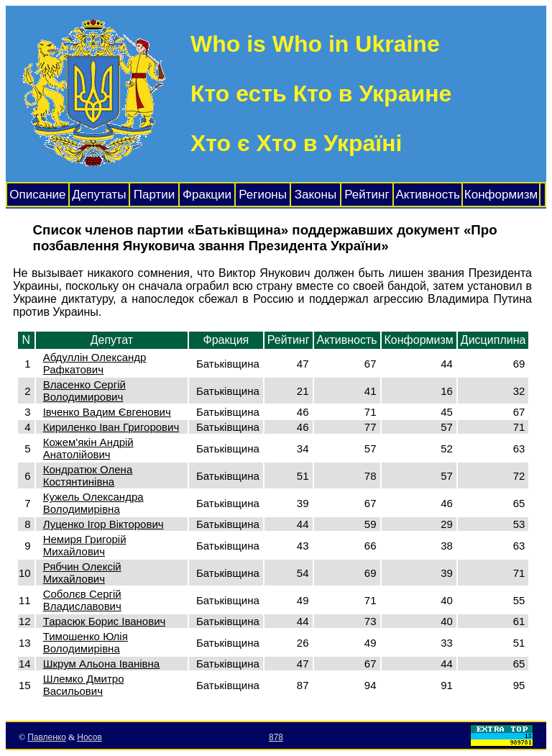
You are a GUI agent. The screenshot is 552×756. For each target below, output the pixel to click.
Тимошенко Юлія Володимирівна (86, 642)
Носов (89, 737)
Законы (316, 195)
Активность (428, 195)
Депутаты (99, 195)
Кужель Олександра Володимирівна (93, 503)
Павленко (47, 737)
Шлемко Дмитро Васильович (84, 685)
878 (276, 737)
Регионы (263, 195)
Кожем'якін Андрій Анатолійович (88, 448)
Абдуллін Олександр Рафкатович (95, 363)
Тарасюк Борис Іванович (105, 621)
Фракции (207, 195)
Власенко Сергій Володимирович (84, 391)
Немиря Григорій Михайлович (85, 545)
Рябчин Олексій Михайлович (82, 573)
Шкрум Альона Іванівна (102, 664)
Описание (37, 195)
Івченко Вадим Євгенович (107, 412)
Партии (155, 195)
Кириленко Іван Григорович (111, 427)
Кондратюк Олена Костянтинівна (88, 475)
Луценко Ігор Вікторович (103, 524)
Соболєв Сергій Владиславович (82, 600)
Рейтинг (367, 195)
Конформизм (501, 195)
